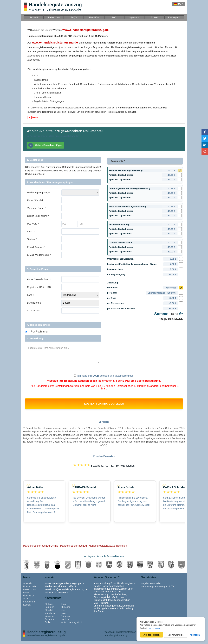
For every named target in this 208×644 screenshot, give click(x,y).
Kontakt (154, 17)
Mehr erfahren (155, 628)
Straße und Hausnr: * (38, 216)
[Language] (179, 4)
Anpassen (195, 635)
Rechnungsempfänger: (39, 193)
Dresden (65, 619)
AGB (114, 17)
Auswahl (34, 17)
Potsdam (49, 623)
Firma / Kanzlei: (35, 200)
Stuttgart (49, 607)
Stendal (49, 613)
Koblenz (65, 623)
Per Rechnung (39, 332)
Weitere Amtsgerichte (72, 626)
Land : (30, 295)
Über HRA (94, 17)
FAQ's (74, 17)
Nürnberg (49, 619)
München (66, 610)
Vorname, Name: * (37, 208)
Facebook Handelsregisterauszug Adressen (126, 635)
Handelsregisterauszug (74, 549)
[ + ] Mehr (33, 117)
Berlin (48, 626)
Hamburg (49, 610)
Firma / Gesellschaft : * (39, 279)
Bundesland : (34, 303)
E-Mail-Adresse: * (36, 247)
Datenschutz (30, 593)
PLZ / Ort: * (33, 224)
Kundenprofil (174, 17)
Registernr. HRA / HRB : (40, 287)
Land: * (31, 231)
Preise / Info (54, 17)
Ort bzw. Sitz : (34, 311)
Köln (63, 616)
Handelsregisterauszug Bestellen (108, 549)
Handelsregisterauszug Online (41, 549)
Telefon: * (32, 239)
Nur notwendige (175, 635)
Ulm (63, 613)
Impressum (134, 17)
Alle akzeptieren (152, 635)
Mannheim (50, 616)
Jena (63, 607)
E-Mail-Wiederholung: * (39, 255)
